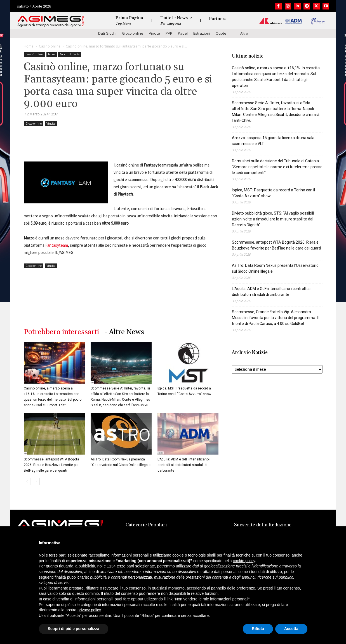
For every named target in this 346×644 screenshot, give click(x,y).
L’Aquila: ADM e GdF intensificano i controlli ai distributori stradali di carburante (184, 465)
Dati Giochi (107, 33)
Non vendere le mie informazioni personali (212, 599)
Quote (221, 33)
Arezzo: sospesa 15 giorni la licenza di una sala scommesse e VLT (273, 141)
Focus (52, 54)
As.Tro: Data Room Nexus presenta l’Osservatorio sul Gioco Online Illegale (275, 268)
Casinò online (50, 46)
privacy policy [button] (89, 610)
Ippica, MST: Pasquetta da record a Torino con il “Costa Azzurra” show (273, 193)
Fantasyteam (57, 245)
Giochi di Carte (70, 54)
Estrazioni (202, 33)
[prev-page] (27, 482)
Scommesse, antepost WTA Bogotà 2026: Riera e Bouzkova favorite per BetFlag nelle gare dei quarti (51, 465)
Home (29, 46)
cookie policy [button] (244, 561)
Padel (183, 33)
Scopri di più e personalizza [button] (74, 629)
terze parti (125, 566)
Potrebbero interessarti (61, 332)
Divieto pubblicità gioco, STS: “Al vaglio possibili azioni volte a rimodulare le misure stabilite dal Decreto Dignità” (273, 219)
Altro (244, 33)
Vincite (154, 33)
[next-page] (36, 482)
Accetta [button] (291, 629)
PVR (169, 33)
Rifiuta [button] (258, 629)
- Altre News (124, 332)
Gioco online (133, 33)
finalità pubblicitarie (71, 577)
